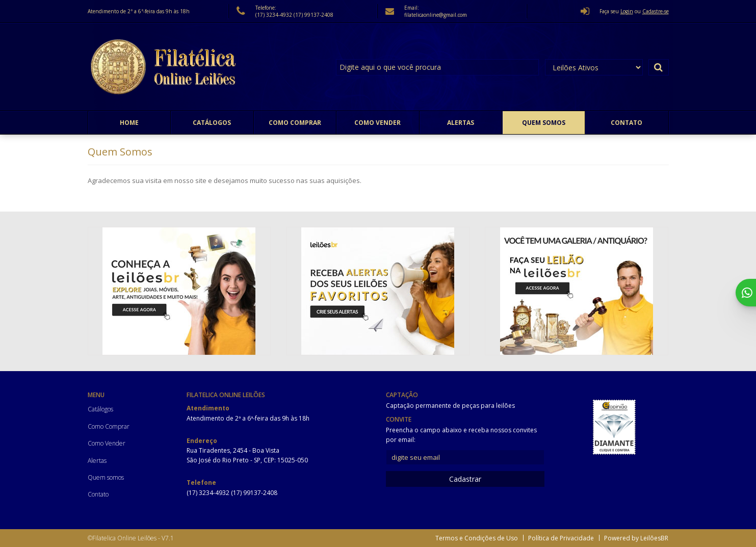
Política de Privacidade (561, 538)
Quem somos (544, 123)
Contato (627, 123)
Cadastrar (465, 479)
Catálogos (212, 123)
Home (129, 123)
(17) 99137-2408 (314, 15)
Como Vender (377, 123)
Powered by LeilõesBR (636, 538)
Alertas (461, 123)
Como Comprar (295, 123)
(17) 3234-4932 (275, 15)
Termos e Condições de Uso (477, 538)
